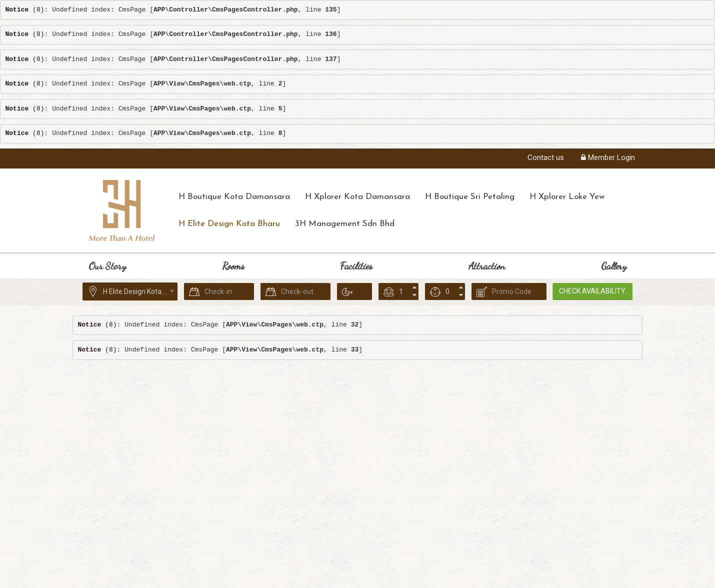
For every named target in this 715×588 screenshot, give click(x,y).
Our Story (107, 266)
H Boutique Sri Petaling (470, 197)
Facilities (356, 266)
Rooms (233, 266)
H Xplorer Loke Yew (567, 197)
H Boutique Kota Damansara (234, 197)
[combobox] (130, 291)
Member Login (608, 157)
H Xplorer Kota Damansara (357, 197)
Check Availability (597, 291)
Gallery (614, 266)
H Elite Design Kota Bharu (229, 224)
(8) (25, 10)
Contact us (546, 157)
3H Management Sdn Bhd (345, 224)
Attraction (487, 266)
